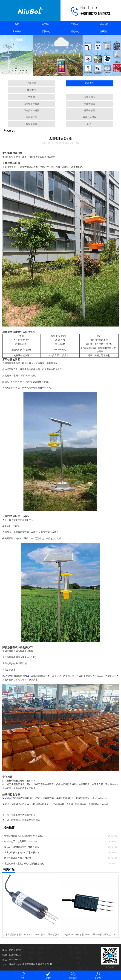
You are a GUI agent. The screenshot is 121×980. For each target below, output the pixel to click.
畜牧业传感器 (89, 117)
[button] (57, 74)
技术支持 (32, 90)
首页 (17, 24)
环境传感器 (89, 111)
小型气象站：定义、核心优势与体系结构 (24, 864)
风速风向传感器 (32, 111)
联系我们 (104, 32)
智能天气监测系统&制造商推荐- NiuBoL (24, 836)
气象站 (32, 97)
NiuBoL (28, 676)
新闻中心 (75, 32)
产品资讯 (89, 83)
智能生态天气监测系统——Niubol (21, 841)
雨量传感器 (89, 104)
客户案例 (17, 32)
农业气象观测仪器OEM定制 (18, 858)
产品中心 (75, 24)
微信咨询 (73, 975)
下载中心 (46, 32)
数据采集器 (32, 124)
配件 (89, 124)
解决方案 (104, 24)
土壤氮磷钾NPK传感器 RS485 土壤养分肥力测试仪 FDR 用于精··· (90, 935)
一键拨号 (48, 975)
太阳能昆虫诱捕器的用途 (23, 815)
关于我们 (46, 24)
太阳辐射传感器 (32, 104)
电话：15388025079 (12, 955)
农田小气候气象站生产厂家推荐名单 (22, 853)
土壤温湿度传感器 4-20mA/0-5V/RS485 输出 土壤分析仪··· (31, 935)
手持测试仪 (32, 117)
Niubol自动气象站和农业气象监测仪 (22, 847)
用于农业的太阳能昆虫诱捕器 (26, 820)
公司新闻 (32, 83)
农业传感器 (89, 97)
